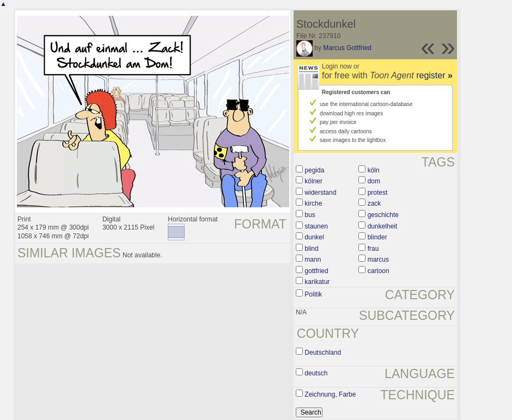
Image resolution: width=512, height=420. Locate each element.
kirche (313, 203)
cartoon (379, 271)
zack (374, 203)
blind (311, 249)
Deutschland (323, 353)
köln (374, 170)
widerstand (320, 193)
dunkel (314, 237)
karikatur (317, 282)
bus (310, 215)
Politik (313, 294)
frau (373, 249)
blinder (377, 237)
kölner (313, 181)
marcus (378, 260)
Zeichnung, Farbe (330, 394)
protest (378, 193)
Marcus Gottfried (347, 48)
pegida (314, 170)
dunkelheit (383, 226)
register (434, 75)
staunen (316, 226)
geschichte (383, 215)
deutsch (316, 373)
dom (374, 181)
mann (313, 260)
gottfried (316, 271)
